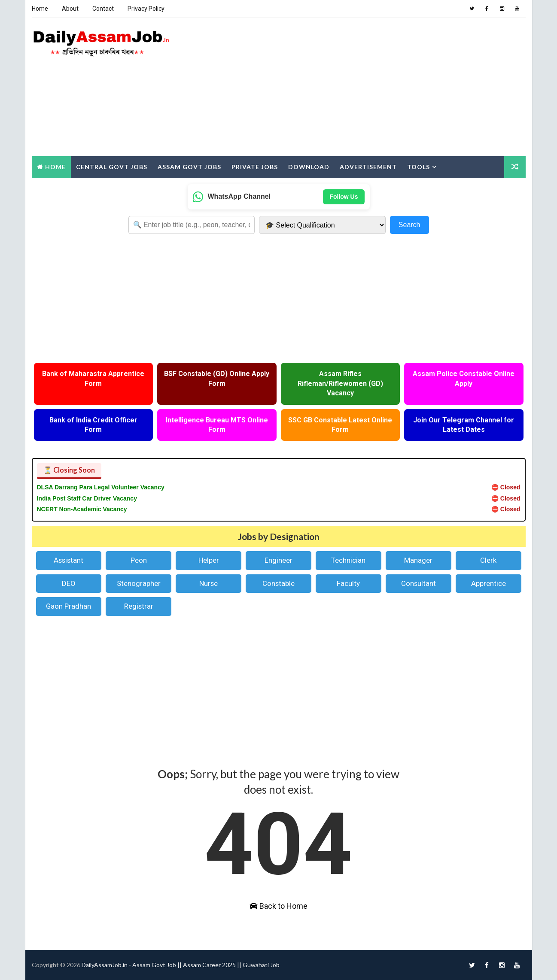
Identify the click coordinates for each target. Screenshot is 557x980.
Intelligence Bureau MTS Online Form (217, 425)
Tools (419, 167)
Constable (278, 583)
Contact (103, 9)
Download (309, 167)
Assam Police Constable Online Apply (464, 378)
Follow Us (344, 197)
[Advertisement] (369, 88)
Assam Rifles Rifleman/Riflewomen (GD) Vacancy (340, 383)
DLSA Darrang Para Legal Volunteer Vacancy (101, 487)
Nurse (208, 583)
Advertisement (368, 167)
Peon (139, 560)
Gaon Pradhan (68, 606)
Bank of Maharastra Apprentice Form (93, 378)
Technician (348, 560)
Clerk (488, 560)
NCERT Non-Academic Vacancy (82, 509)
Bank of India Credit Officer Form (93, 425)
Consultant (419, 583)
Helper (209, 560)
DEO (69, 583)
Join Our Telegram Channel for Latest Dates (464, 425)
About (70, 9)
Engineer (278, 560)
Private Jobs (255, 167)
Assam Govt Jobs (189, 167)
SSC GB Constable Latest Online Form (340, 425)
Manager (418, 560)
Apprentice (489, 583)
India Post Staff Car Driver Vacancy (87, 498)
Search (409, 225)
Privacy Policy (146, 9)
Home (40, 9)
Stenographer (139, 583)
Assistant (68, 560)
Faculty (348, 583)
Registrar (139, 606)
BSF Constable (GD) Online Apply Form (217, 378)
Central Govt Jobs (112, 167)
